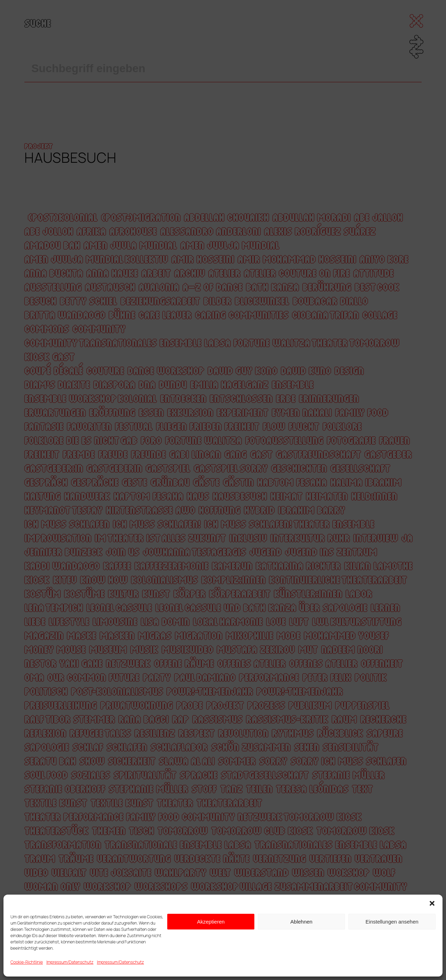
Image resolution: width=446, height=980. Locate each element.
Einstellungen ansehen (392, 922)
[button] (432, 903)
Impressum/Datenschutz (70, 962)
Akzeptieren (211, 922)
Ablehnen (301, 922)
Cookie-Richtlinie (27, 962)
